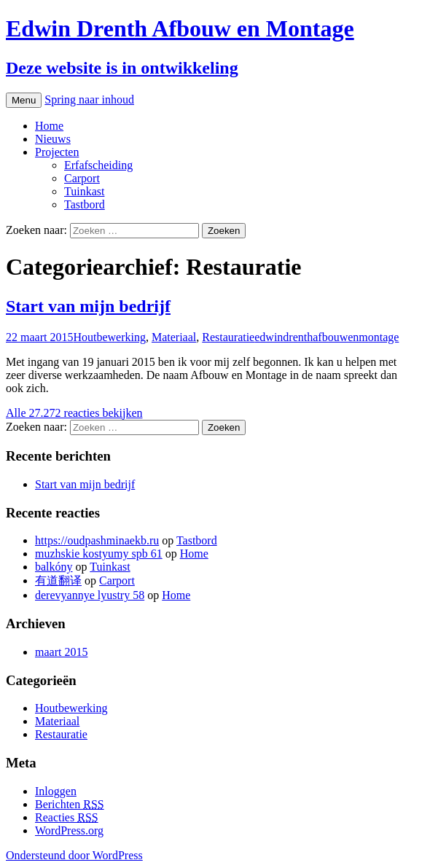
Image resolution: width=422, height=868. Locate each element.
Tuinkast (84, 191)
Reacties (67, 817)
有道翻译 (58, 580)
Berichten (70, 804)
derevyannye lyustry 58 (90, 595)
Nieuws (53, 139)
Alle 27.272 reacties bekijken (74, 413)
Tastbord (85, 204)
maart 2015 (61, 652)
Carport (82, 178)
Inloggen (56, 791)
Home (49, 126)
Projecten (57, 152)
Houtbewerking (109, 337)
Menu (24, 100)
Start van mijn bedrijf (88, 306)
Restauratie (228, 337)
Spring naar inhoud (89, 99)
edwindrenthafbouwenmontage (327, 337)
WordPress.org (69, 830)
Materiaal (174, 337)
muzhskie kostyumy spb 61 (99, 554)
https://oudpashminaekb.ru (97, 540)
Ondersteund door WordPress (74, 855)
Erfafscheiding (98, 165)
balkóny (54, 567)
